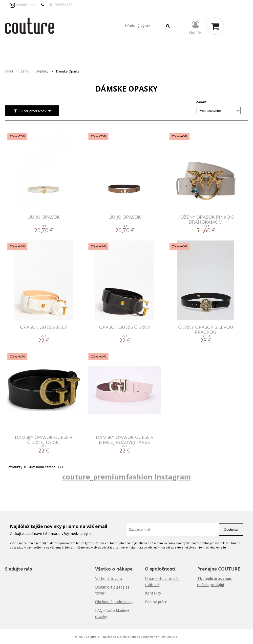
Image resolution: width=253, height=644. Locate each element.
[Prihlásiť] (196, 27)
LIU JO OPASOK (43, 217)
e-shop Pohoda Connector (137, 637)
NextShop (110, 637)
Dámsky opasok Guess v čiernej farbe (44, 440)
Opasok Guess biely (43, 327)
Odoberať (231, 530)
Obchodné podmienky (114, 602)
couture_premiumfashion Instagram (127, 477)
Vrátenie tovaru (108, 578)
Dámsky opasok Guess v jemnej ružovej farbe (125, 440)
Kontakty (153, 593)
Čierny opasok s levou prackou (206, 329)
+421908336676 (60, 5)
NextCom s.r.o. (169, 637)
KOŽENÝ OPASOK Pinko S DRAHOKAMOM (206, 219)
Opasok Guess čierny (125, 327)
